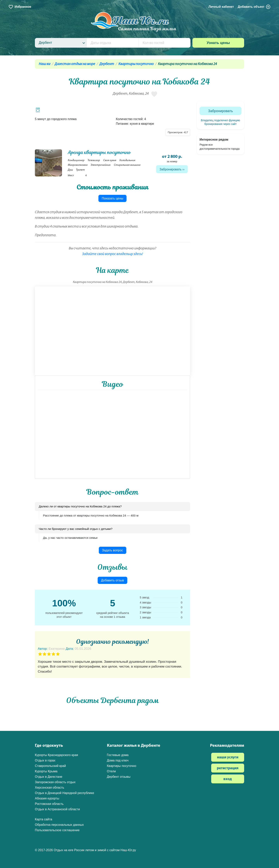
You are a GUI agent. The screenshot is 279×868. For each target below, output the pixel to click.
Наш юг (45, 64)
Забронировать (170, 169)
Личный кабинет (221, 7)
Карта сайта (43, 819)
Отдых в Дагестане (49, 777)
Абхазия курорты (47, 798)
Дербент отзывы (119, 777)
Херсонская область (50, 788)
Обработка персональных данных (59, 825)
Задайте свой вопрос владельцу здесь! (113, 254)
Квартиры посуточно (136, 64)
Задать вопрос (113, 550)
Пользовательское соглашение (57, 830)
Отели (111, 771)
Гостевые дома (118, 755)
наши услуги (228, 758)
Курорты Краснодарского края (56, 755)
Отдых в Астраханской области (57, 809)
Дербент (107, 64)
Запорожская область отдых (55, 782)
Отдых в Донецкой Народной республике (65, 793)
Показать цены (112, 198)
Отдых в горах (45, 760)
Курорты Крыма (46, 771)
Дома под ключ (118, 760)
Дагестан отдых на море (75, 64)
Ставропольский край (50, 766)
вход (228, 779)
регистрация (228, 768)
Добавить (254, 7)
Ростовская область (49, 804)
